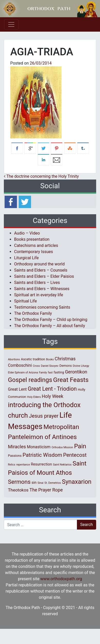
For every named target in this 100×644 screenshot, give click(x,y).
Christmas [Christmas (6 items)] (65, 359)
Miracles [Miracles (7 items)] (17, 447)
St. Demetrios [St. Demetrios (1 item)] (53, 483)
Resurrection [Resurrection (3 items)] (42, 464)
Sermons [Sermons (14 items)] (19, 482)
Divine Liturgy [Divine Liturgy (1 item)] (81, 366)
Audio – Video (27, 233)
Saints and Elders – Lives (37, 283)
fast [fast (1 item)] (50, 373)
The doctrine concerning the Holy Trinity (41, 176)
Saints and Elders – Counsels (41, 270)
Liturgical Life (26, 258)
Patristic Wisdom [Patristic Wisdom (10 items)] (42, 455)
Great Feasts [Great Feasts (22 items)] (71, 380)
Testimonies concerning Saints (42, 307)
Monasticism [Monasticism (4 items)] (39, 447)
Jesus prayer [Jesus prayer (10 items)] (44, 416)
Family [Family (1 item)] (43, 373)
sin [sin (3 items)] (34, 482)
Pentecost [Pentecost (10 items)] (75, 455)
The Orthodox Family (33, 313)
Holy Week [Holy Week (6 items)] (53, 396)
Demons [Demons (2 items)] (66, 366)
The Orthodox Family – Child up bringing (51, 320)
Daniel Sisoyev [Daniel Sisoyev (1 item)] (49, 366)
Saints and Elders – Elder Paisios (44, 276)
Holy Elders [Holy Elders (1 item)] (34, 397)
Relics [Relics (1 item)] (12, 465)
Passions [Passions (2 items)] (15, 456)
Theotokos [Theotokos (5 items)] (18, 490)
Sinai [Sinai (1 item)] (40, 483)
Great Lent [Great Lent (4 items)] (17, 389)
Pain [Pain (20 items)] (80, 446)
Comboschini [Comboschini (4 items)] (20, 365)
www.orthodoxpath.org (61, 579)
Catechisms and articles (36, 245)
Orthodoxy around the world (39, 264)
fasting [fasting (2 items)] (59, 372)
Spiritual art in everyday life (39, 295)
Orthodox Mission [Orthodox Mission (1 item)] (62, 447)
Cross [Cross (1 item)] (36, 366)
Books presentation (32, 239)
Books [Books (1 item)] (50, 359)
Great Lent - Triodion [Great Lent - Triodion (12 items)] (52, 389)
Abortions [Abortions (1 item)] (14, 359)
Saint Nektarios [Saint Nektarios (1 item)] (62, 465)
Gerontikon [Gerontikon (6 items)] (76, 372)
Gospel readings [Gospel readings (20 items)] (30, 380)
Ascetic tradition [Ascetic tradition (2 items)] (33, 359)
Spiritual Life (26, 301)
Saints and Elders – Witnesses (42, 289)
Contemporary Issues (34, 252)
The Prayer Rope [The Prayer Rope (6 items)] (46, 490)
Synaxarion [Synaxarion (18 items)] (77, 482)
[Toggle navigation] (11, 24)
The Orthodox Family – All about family (49, 326)
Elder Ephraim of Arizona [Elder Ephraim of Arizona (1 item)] (23, 373)
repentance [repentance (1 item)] (23, 465)
